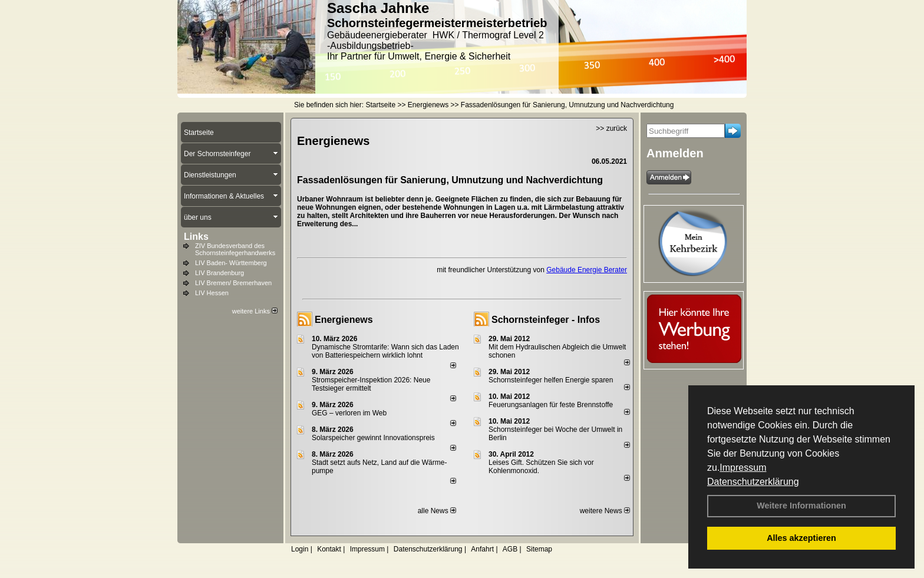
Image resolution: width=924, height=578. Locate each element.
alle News (437, 511)
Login (300, 549)
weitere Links (255, 311)
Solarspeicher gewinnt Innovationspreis (373, 438)
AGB (510, 549)
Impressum (743, 468)
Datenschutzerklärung (753, 482)
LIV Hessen (212, 293)
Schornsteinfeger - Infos (546, 320)
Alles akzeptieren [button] (801, 538)
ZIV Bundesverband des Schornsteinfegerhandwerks (235, 249)
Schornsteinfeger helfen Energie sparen (551, 380)
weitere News (605, 511)
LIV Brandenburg (220, 273)
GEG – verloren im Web (349, 413)
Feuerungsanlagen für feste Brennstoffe (551, 405)
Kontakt (329, 549)
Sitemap (539, 549)
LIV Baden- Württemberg (231, 263)
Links (196, 237)
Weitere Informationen (801, 506)
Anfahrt (482, 549)
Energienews (344, 320)
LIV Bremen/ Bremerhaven (233, 283)
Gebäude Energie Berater (587, 270)
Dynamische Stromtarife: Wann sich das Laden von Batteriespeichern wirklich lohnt (385, 351)
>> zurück (611, 128)
